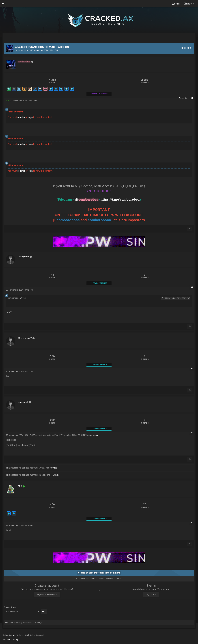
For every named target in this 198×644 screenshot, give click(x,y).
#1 (192, 98)
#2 (192, 287)
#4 (192, 433)
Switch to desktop (11, 640)
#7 (192, 523)
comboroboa (24, 50)
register (21, 117)
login (30, 117)
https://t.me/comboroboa (120, 199)
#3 (192, 369)
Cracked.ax (10, 635)
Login (176, 4)
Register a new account (47, 594)
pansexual (94, 435)
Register (189, 4)
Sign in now (151, 594)
